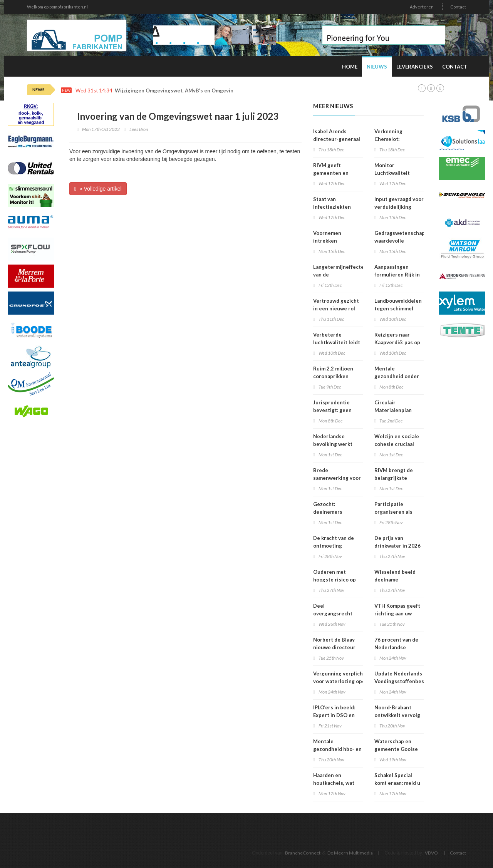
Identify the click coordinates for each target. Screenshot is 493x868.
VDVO (431, 853)
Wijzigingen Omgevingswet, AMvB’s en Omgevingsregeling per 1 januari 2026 (210, 91)
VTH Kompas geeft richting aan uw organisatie (397, 613)
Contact (458, 7)
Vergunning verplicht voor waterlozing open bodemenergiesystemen (343, 681)
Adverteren (422, 7)
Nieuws (377, 67)
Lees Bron (139, 129)
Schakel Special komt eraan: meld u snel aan (397, 783)
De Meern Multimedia (350, 853)
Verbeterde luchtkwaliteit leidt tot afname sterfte (337, 342)
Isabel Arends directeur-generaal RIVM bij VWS (337, 139)
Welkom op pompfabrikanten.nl (57, 7)
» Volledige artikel (98, 189)
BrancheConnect (303, 853)
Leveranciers (415, 67)
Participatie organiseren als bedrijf (393, 512)
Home (350, 67)
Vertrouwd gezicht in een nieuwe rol (336, 305)
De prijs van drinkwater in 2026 (397, 542)
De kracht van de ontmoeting (334, 542)
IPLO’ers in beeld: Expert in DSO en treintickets (334, 715)
